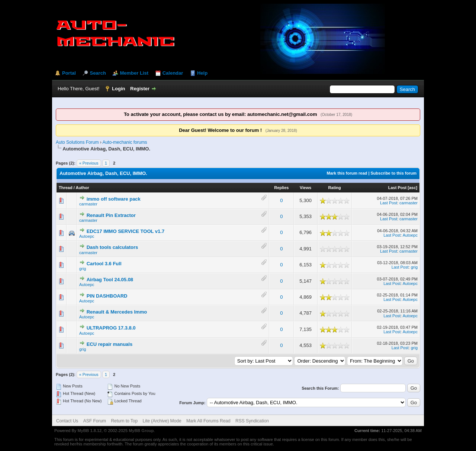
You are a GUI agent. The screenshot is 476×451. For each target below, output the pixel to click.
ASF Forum (95, 421)
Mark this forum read (347, 173)
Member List (134, 73)
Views (305, 188)
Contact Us (67, 421)
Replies (281, 188)
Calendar (173, 73)
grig (83, 269)
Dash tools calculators (112, 247)
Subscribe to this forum (394, 173)
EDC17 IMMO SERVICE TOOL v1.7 (126, 231)
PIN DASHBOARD (107, 296)
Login (118, 89)
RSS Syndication (252, 421)
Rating (335, 188)
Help (202, 73)
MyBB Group (141, 431)
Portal (69, 73)
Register (140, 89)
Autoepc (87, 236)
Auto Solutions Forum (77, 142)
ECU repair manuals (110, 344)
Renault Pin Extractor (111, 215)
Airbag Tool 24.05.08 (110, 280)
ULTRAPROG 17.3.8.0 (111, 328)
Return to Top (124, 421)
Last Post (398, 188)
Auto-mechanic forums (125, 142)
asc (412, 188)
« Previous (89, 163)
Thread (66, 188)
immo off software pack (114, 199)
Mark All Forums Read (208, 421)
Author (82, 188)
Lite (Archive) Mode (162, 421)
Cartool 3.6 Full (104, 264)
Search (98, 73)
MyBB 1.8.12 (89, 431)
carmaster (88, 204)
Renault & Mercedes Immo (117, 312)
